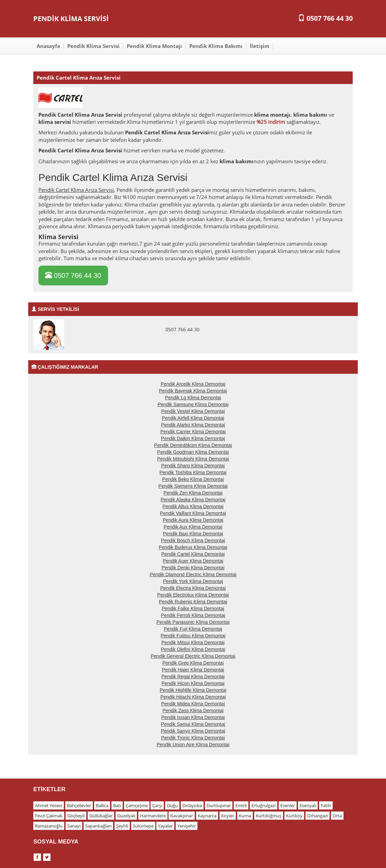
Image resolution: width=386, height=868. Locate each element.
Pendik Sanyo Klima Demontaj (193, 731)
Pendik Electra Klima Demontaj (193, 588)
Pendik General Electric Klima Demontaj (193, 656)
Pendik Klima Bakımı (216, 46)
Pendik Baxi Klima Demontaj (193, 534)
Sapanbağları (98, 826)
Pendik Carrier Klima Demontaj (193, 432)
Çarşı (157, 805)
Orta (337, 816)
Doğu (172, 805)
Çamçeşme (137, 805)
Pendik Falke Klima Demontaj (193, 608)
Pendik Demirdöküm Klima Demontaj (193, 445)
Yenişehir (187, 826)
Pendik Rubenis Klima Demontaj (193, 602)
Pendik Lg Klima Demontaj (193, 398)
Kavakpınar (182, 816)
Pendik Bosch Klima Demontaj (193, 540)
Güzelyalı (126, 816)
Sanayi (74, 826)
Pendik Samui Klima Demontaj (193, 724)
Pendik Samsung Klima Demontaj (193, 404)
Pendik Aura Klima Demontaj (193, 520)
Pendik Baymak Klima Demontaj (193, 391)
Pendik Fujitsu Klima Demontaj (193, 636)
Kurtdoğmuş (269, 816)
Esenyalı (308, 805)
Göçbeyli (76, 816)
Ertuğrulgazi (264, 805)
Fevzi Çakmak (49, 816)
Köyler (228, 816)
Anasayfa (48, 46)
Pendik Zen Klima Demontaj (193, 493)
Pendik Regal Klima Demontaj (193, 677)
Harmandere (153, 816)
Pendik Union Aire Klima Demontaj (193, 745)
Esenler (288, 805)
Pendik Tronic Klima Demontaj (193, 738)
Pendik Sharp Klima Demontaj (193, 466)
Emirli (241, 805)
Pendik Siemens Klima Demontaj (193, 486)
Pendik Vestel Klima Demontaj (193, 411)
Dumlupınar (219, 805)
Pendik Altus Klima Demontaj (193, 506)
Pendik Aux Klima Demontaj (193, 527)
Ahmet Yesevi (49, 805)
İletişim (260, 46)
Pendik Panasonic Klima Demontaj (193, 622)
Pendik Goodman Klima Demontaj (193, 452)
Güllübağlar (101, 816)
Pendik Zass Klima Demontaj (193, 711)
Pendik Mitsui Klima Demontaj (193, 642)
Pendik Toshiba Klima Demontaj (193, 472)
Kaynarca (207, 816)
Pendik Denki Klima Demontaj (193, 568)
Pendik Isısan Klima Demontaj (193, 717)
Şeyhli (122, 826)
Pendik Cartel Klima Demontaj (193, 554)
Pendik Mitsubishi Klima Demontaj (193, 459)
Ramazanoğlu (49, 826)
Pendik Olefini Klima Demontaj (193, 649)
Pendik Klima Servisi (93, 46)
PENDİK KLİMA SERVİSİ (71, 19)
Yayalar (165, 826)
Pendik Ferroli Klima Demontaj (193, 615)
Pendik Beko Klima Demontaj (193, 479)
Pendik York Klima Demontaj (193, 581)
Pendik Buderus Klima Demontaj (193, 547)
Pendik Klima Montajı (154, 46)
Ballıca (102, 805)
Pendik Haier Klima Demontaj (193, 670)
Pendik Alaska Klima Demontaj (193, 500)
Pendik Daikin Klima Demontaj (193, 438)
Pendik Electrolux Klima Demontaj (193, 595)
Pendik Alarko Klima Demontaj (193, 425)
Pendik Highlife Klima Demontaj (193, 690)
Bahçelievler (79, 805)
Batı (117, 805)
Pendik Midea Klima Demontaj (193, 704)
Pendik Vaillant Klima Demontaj (193, 513)
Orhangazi (318, 816)
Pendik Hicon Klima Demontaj (193, 683)
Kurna (245, 816)
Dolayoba (192, 805)
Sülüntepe (143, 826)
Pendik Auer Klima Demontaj (193, 561)
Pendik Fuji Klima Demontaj (193, 629)
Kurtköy (294, 816)
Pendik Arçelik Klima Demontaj (193, 384)
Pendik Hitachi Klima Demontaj (193, 697)
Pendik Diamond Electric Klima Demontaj (193, 574)
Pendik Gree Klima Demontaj (193, 663)
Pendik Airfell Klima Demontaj (193, 418)
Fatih (326, 805)
